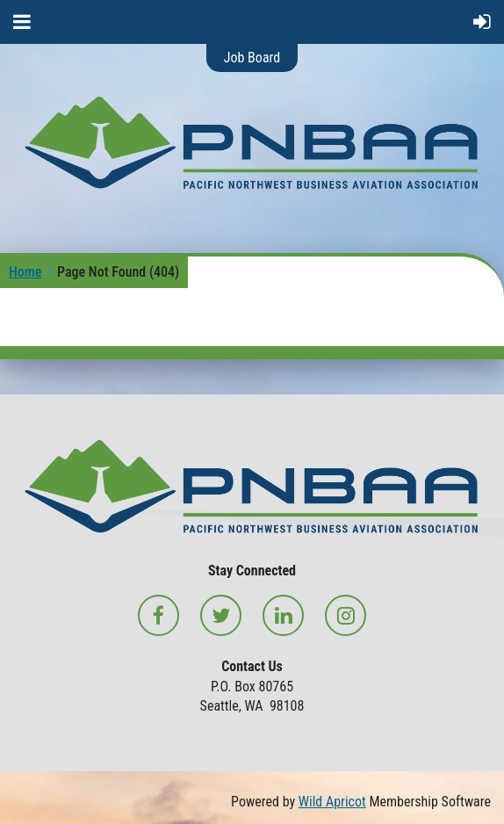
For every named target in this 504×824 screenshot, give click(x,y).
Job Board (252, 58)
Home (25, 272)
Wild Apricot (332, 802)
